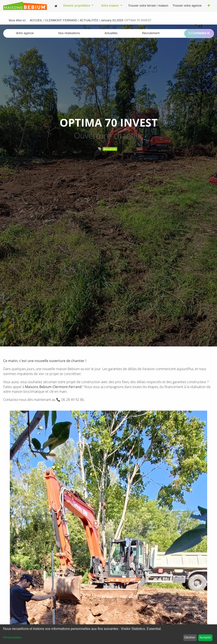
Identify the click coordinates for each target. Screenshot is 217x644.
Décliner (190, 638)
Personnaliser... (13, 638)
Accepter (205, 638)
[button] (209, 6)
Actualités (110, 149)
